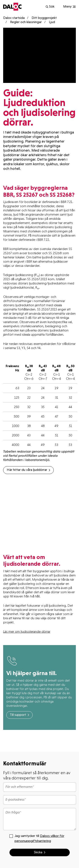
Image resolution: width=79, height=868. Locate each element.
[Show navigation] (70, 7)
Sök (50, 7)
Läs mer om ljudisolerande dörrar (27, 632)
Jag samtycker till (37, 838)
